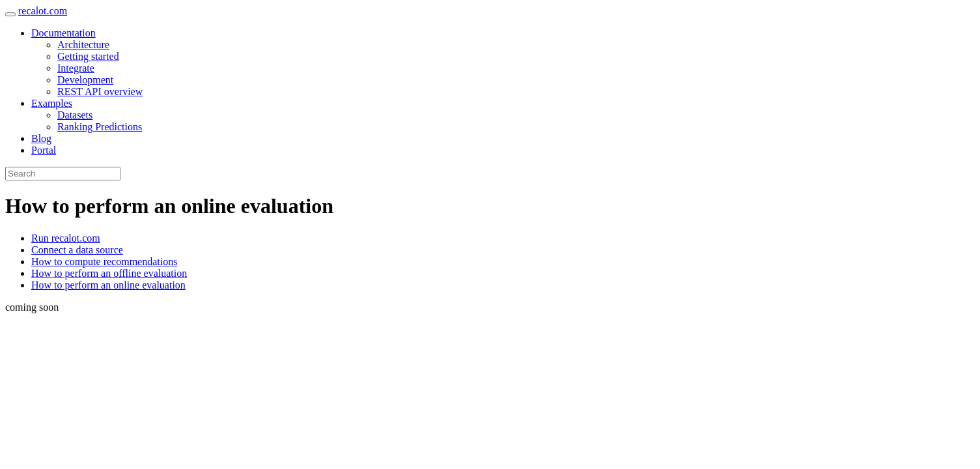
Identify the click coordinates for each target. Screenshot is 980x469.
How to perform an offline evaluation (109, 273)
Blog (41, 138)
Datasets (75, 115)
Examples (52, 103)
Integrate (76, 68)
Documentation (63, 33)
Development (85, 80)
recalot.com (43, 11)
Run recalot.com (66, 238)
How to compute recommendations (104, 262)
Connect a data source (77, 250)
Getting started (88, 56)
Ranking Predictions (100, 127)
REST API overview (100, 92)
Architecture (83, 45)
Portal (44, 150)
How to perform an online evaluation (108, 285)
